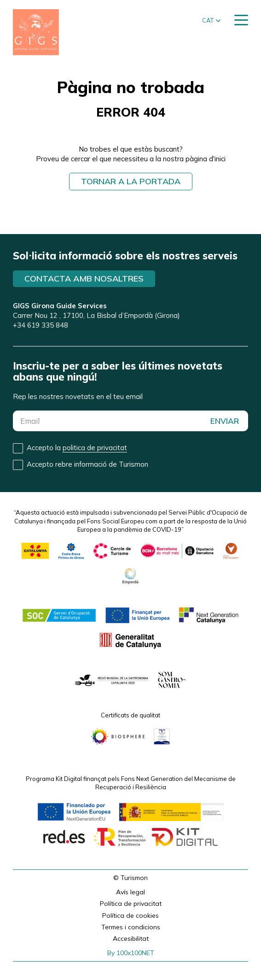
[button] (211, 21)
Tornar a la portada (131, 181)
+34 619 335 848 (41, 325)
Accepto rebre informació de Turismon (87, 464)
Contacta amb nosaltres (84, 279)
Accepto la (77, 448)
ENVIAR (225, 421)
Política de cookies (130, 915)
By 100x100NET (131, 953)
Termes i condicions (131, 927)
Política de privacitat (131, 904)
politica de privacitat (95, 448)
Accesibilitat (131, 939)
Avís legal (130, 892)
